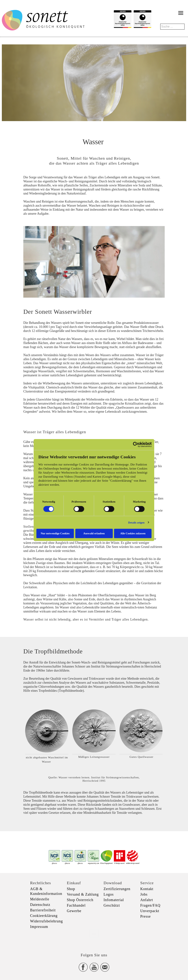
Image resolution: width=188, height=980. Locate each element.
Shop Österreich (80, 900)
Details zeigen (137, 522)
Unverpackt (150, 911)
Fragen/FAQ (150, 905)
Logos (109, 894)
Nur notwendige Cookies (55, 533)
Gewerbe (74, 911)
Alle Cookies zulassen (133, 533)
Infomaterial (114, 900)
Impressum (39, 927)
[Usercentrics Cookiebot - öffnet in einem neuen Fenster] (136, 444)
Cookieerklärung (44, 916)
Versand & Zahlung (83, 894)
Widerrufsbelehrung (46, 921)
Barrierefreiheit (43, 910)
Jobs (144, 894)
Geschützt (112, 905)
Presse (145, 916)
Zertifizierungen (117, 889)
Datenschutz (40, 905)
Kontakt (147, 889)
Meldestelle (40, 899)
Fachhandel (76, 905)
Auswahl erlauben (94, 533)
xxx (94, 934)
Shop (71, 889)
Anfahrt (147, 900)
